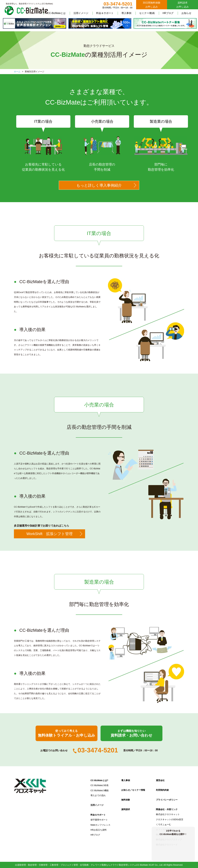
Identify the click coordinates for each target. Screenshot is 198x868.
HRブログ (168, 13)
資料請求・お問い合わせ (131, 733)
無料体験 (126, 800)
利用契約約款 (162, 790)
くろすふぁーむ (164, 824)
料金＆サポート (105, 13)
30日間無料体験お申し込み (152, 5)
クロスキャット (30, 786)
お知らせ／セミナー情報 (133, 790)
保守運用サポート (99, 820)
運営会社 (160, 780)
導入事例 (126, 13)
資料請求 (126, 809)
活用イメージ (81, 13)
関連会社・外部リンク (167, 809)
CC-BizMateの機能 (100, 790)
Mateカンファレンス (100, 825)
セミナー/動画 (147, 13)
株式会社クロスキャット (168, 814)
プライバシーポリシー (167, 800)
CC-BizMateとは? (99, 780)
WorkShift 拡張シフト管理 (50, 534)
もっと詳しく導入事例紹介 (99, 185)
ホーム (17, 72)
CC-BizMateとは (56, 13)
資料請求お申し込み (183, 5)
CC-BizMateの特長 (100, 785)
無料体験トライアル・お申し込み (67, 733)
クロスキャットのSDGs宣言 (170, 819)
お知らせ (186, 13)
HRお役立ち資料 (99, 830)
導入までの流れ (98, 795)
